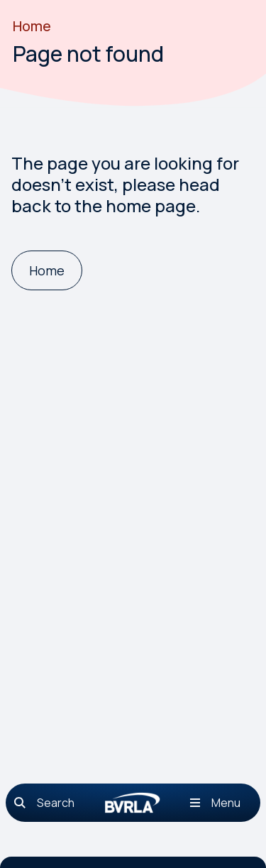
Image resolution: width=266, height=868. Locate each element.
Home (32, 26)
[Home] (47, 271)
